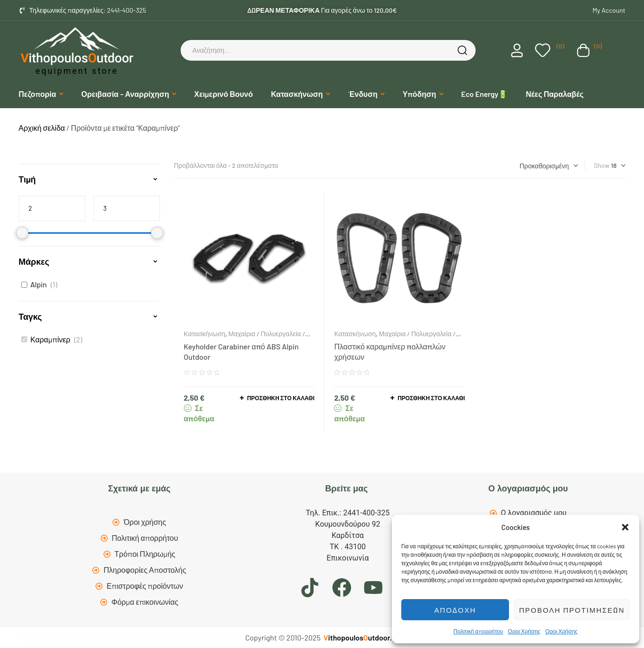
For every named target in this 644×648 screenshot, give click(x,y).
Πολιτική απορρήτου (478, 631)
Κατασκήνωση (205, 334)
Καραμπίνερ (51, 339)
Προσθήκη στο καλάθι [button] (281, 398)
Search (464, 50)
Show (601, 165)
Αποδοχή (455, 610)
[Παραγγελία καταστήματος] (549, 166)
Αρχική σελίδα (42, 128)
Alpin (39, 284)
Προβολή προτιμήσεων (572, 610)
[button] (625, 527)
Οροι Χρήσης (524, 631)
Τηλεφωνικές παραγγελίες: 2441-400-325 (88, 10)
